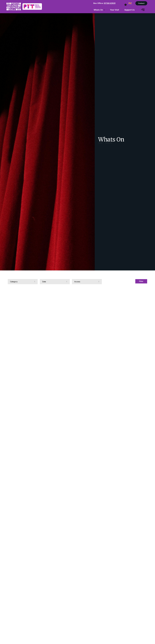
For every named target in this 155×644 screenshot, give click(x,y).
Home (100, 145)
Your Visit (115, 10)
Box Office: (104, 3)
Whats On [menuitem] (98, 10)
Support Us (130, 10)
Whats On (109, 145)
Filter (141, 281)
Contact (141, 3)
